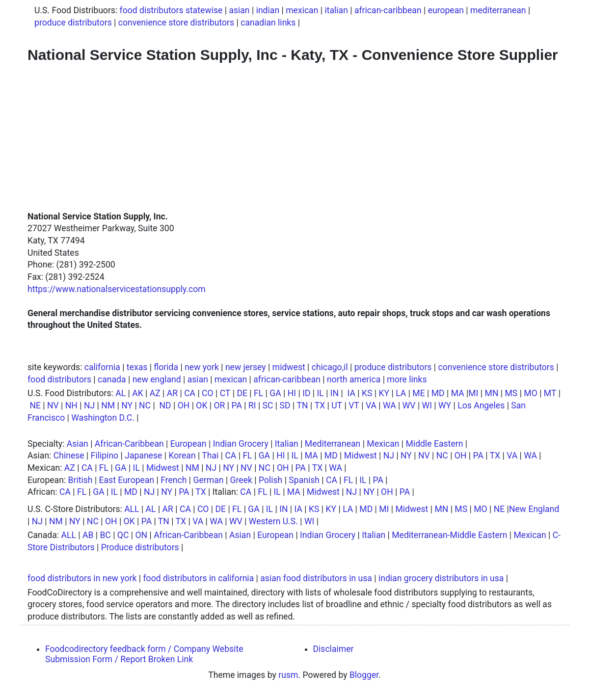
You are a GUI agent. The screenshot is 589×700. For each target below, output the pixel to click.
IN (335, 393)
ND (165, 405)
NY (127, 405)
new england (157, 379)
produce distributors (73, 23)
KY (384, 393)
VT (354, 405)
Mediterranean (333, 444)
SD (285, 405)
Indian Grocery (241, 444)
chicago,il (330, 367)
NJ (89, 405)
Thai (210, 456)
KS (367, 393)
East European (127, 480)
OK (201, 405)
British (80, 480)
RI (252, 405)
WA (389, 405)
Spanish (304, 480)
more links (407, 379)
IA (351, 393)
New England (534, 509)
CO (208, 393)
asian (239, 10)
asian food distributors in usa (316, 578)
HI (292, 393)
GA (275, 393)
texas (137, 367)
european (446, 10)
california (102, 367)
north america (354, 379)
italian (336, 10)
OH (184, 405)
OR (220, 405)
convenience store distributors (176, 23)
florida (166, 367)
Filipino (105, 456)
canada (112, 379)
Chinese (69, 456)
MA (458, 393)
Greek (241, 480)
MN (492, 393)
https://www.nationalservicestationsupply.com (117, 289)
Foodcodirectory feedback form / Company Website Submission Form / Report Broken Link (144, 654)
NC (145, 405)
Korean (182, 456)
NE (35, 405)
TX (320, 405)
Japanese (143, 456)
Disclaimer (334, 649)
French (174, 480)
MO (530, 393)
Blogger (364, 675)
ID (306, 393)
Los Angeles (481, 405)
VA (371, 405)
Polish (270, 480)
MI (473, 393)
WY (445, 405)
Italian (287, 444)
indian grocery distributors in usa (441, 578)
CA (190, 393)
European (188, 444)
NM (108, 405)
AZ (155, 393)
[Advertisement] (294, 137)
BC (105, 535)
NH (71, 405)
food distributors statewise (171, 10)
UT (337, 405)
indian (268, 10)
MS (511, 393)
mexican (302, 10)
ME (418, 393)
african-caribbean (388, 10)
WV (409, 405)
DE (242, 393)
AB (88, 535)
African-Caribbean (129, 444)
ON (141, 535)
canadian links (268, 23)
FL (258, 393)
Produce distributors (140, 547)
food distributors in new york (82, 578)
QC (123, 535)
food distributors (59, 379)
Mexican (383, 444)
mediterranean (498, 10)
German (209, 480)
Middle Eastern (435, 444)
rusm (288, 675)
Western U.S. (273, 521)
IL (321, 393)
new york (202, 367)
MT (550, 393)
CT (225, 393)
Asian (78, 444)
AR (172, 393)
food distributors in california (198, 578)
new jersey (246, 367)
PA (236, 405)
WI (427, 405)
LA (401, 393)
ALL (132, 509)
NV (53, 405)
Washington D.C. (103, 418)
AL (120, 393)
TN (303, 405)
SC (268, 405)
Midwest (361, 456)
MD (438, 393)
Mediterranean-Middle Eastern (449, 535)
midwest (289, 367)
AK (138, 393)
